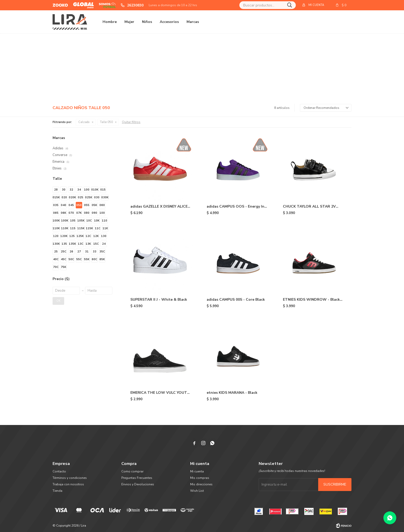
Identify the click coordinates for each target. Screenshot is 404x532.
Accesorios (169, 22)
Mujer (129, 22)
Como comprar (132, 471)
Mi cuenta (197, 471)
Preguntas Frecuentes (137, 478)
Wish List (197, 491)
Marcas (193, 22)
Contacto (59, 471)
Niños (147, 22)
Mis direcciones (201, 484)
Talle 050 (106, 122)
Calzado (84, 122)
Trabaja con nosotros (68, 484)
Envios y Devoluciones (138, 484)
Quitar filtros (131, 122)
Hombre (110, 22)
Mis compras (200, 478)
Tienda (57, 491)
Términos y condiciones (70, 478)
